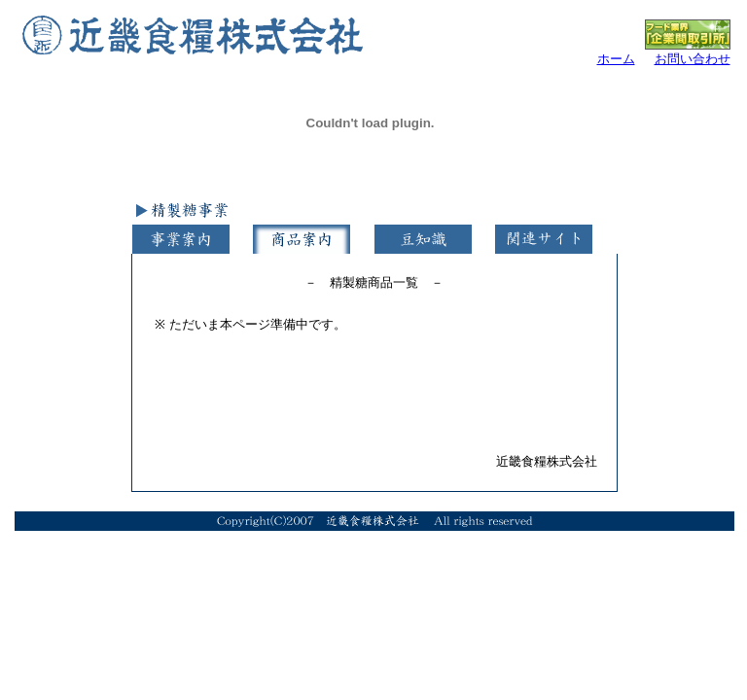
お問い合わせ (693, 59)
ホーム (616, 59)
